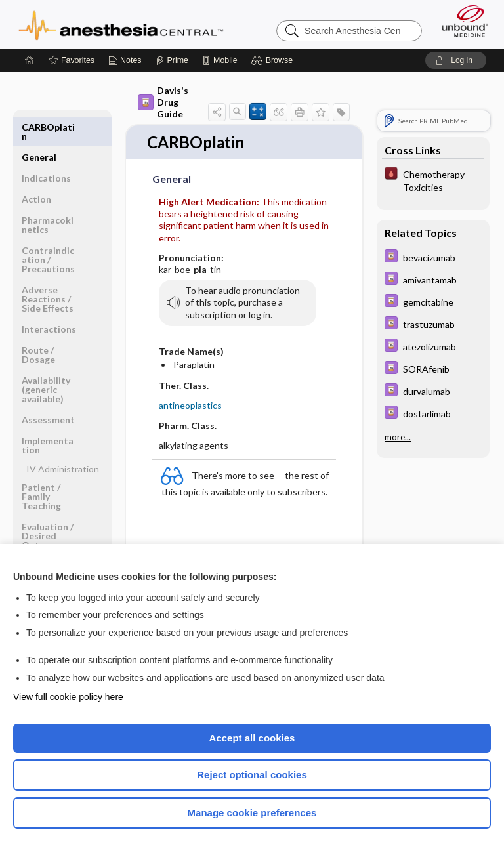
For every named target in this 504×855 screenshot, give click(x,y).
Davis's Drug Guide (163, 102)
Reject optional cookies (252, 775)
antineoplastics (190, 407)
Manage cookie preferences (252, 813)
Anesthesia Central (121, 24)
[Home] (30, 60)
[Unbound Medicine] (461, 21)
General (39, 127)
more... (398, 437)
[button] (274, 60)
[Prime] (172, 60)
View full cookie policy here (68, 697)
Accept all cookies (252, 738)
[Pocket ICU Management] (433, 180)
